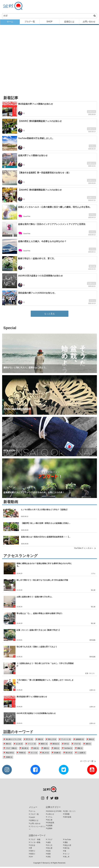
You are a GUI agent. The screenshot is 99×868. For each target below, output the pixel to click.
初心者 (92, 267)
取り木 (68, 754)
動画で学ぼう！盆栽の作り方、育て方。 (37, 260)
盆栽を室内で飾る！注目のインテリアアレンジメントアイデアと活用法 (52, 225)
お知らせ (92, 113)
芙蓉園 (67, 815)
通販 (79, 749)
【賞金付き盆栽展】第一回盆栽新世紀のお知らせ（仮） (44, 174)
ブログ (76, 745)
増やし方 (51, 741)
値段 (87, 745)
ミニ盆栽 (80, 754)
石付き (33, 846)
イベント (31, 745)
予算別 (21, 754)
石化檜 (56, 754)
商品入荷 (9, 754)
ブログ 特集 (10, 749)
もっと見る (49, 315)
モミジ (33, 754)
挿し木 (44, 754)
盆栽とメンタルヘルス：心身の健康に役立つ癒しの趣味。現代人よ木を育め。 (55, 208)
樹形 (45, 749)
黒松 (7, 745)
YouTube (67, 749)
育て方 (28, 741)
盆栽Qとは (69, 23)
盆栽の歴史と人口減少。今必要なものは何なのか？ (42, 243)
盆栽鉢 (50, 830)
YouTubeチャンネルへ (85, 549)
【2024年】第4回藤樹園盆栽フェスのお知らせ (40, 191)
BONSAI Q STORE (54, 812)
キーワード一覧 (88, 762)
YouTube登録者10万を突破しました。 (36, 139)
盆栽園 (50, 827)
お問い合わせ (89, 23)
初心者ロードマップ (12, 741)
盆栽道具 (79, 741)
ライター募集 (35, 844)
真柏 (90, 741)
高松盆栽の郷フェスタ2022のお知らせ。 (37, 294)
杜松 (35, 749)
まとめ (18, 745)
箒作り (33, 852)
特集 (39, 741)
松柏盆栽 (51, 824)
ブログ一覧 (30, 23)
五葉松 (8, 758)
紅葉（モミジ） (90, 675)
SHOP (49, 23)
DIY (65, 745)
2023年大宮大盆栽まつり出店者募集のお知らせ (40, 277)
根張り (43, 745)
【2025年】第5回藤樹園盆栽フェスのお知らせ (40, 122)
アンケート (65, 741)
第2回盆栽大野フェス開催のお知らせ (36, 105)
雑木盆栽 (92, 641)
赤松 (55, 749)
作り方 (50, 846)
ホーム (10, 23)
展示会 (55, 745)
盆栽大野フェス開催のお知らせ (33, 157)
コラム (92, 147)
